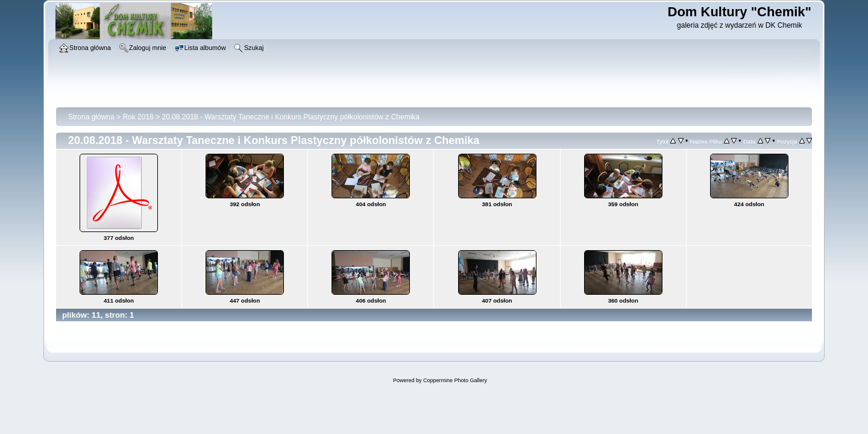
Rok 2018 (138, 117)
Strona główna (91, 117)
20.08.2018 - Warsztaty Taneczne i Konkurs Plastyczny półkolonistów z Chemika (291, 117)
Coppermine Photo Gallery (455, 380)
